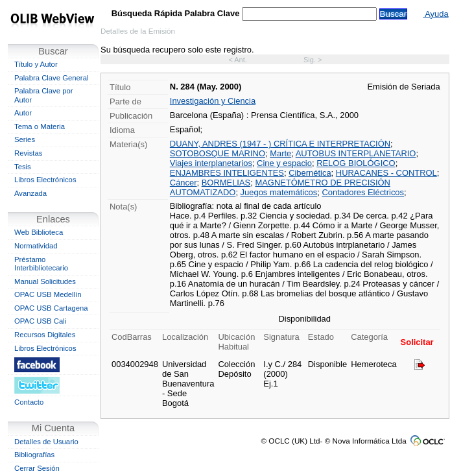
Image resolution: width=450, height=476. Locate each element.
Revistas (28, 153)
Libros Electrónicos (45, 180)
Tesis (23, 167)
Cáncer (184, 183)
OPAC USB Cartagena (51, 308)
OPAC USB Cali (40, 321)
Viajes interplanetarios (211, 163)
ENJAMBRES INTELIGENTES (227, 173)
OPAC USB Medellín (48, 294)
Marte (280, 153)
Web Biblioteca (39, 232)
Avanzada (30, 193)
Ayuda (435, 14)
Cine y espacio (284, 163)
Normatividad (36, 246)
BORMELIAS (226, 183)
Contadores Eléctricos (363, 192)
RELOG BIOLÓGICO (356, 163)
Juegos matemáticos (279, 192)
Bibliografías (34, 455)
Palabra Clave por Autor (44, 95)
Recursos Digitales (45, 335)
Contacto (29, 402)
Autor (23, 113)
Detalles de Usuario (46, 442)
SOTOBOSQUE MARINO (218, 153)
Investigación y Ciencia (213, 101)
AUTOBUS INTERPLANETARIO (356, 153)
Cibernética (310, 173)
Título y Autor (36, 64)
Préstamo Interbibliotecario (41, 264)
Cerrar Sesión (37, 468)
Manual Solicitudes (45, 281)
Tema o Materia (40, 126)
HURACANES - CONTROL (386, 173)
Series (25, 139)
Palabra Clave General (51, 78)
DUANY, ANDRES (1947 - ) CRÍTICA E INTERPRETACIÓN (280, 144)
